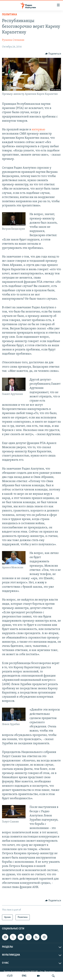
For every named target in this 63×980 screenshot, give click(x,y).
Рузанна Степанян (13, 40)
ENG (24, 976)
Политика (9, 15)
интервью (38, 130)
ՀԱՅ (10, 976)
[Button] (53, 54)
